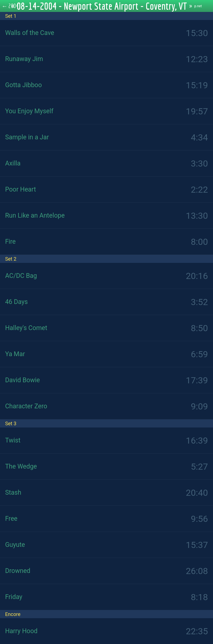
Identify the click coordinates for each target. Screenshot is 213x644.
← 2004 (10, 6)
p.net (198, 6)
